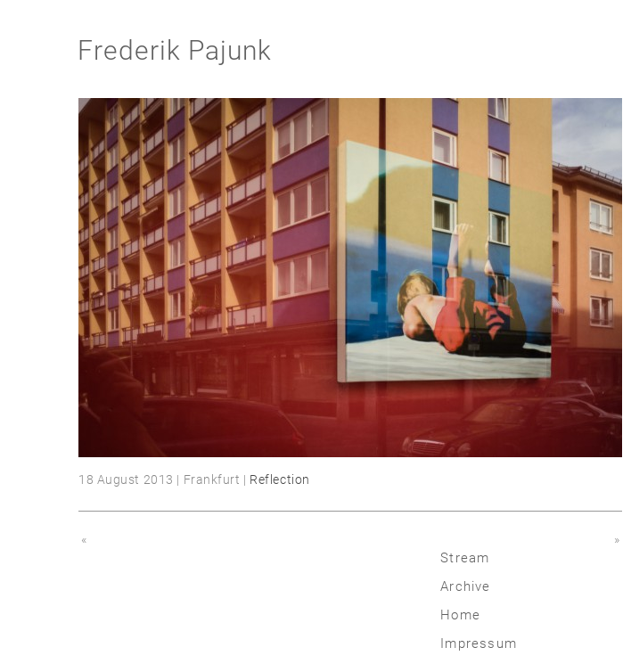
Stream (465, 558)
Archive (465, 586)
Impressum (479, 643)
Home (460, 615)
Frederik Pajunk (175, 50)
